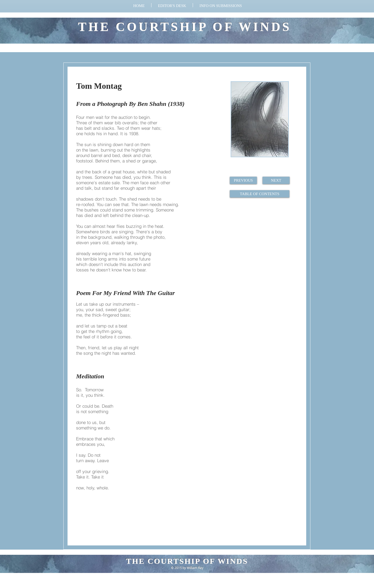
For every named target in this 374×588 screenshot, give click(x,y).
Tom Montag (99, 86)
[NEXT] (276, 180)
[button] (221, 5)
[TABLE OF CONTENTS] (260, 194)
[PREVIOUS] (243, 180)
